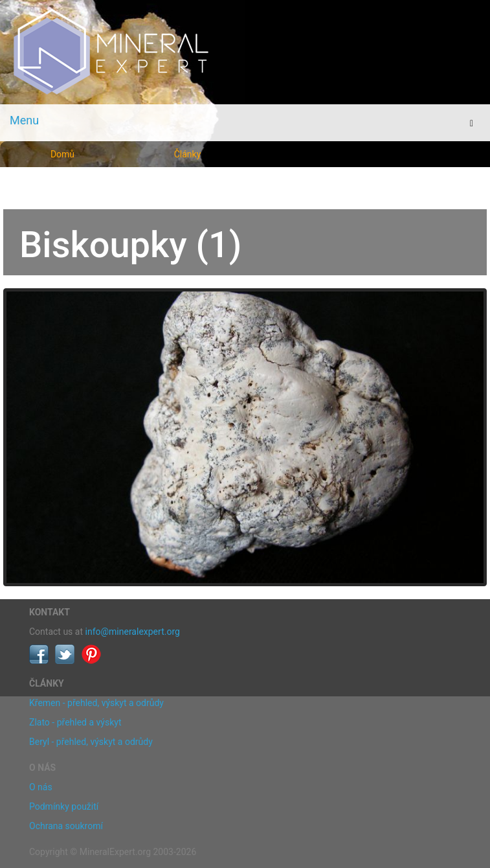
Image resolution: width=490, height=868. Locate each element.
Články (188, 154)
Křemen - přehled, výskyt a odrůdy (96, 703)
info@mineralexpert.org (133, 632)
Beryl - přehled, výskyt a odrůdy (91, 742)
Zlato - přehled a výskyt (75, 722)
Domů (62, 154)
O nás (41, 787)
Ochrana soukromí (66, 826)
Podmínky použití (64, 806)
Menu (24, 120)
